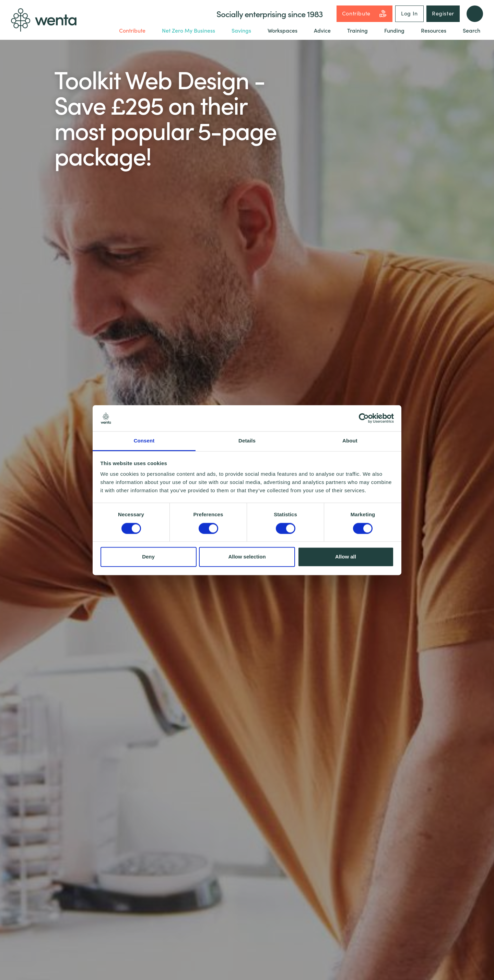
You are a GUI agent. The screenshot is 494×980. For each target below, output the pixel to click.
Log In (409, 13)
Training (357, 30)
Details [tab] (247, 441)
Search (472, 30)
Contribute (364, 14)
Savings (241, 30)
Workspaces (283, 30)
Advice (322, 30)
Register (443, 13)
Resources (434, 30)
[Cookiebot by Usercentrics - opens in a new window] (364, 418)
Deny (148, 557)
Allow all (346, 557)
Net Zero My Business (189, 30)
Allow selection (247, 557)
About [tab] (350, 441)
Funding (394, 30)
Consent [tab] (144, 441)
